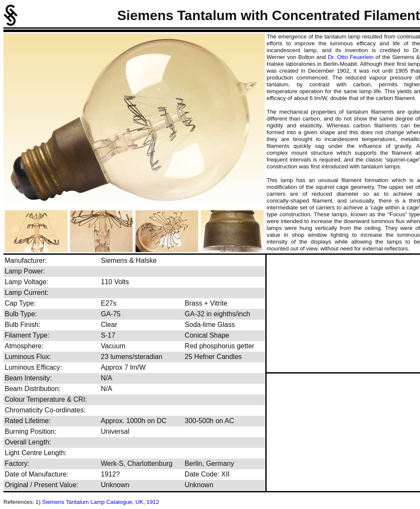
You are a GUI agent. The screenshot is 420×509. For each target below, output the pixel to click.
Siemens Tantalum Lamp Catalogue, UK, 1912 (101, 502)
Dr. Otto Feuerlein (351, 57)
